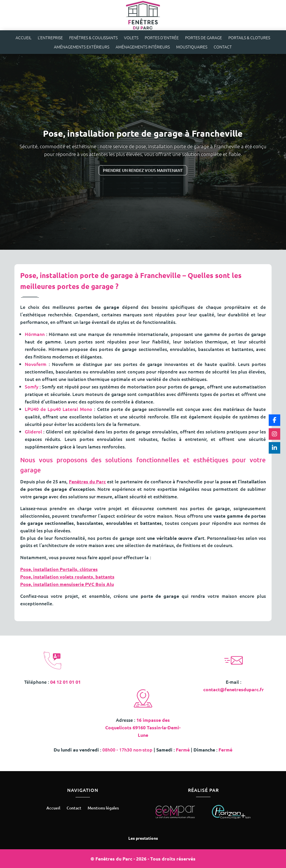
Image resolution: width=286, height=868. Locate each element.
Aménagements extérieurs (82, 47)
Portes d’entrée (162, 38)
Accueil (23, 38)
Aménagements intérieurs (143, 47)
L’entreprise (50, 38)
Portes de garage (204, 38)
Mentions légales (103, 808)
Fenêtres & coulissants (93, 38)
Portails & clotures (249, 38)
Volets (131, 38)
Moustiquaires (192, 47)
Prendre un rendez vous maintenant (143, 170)
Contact (223, 47)
